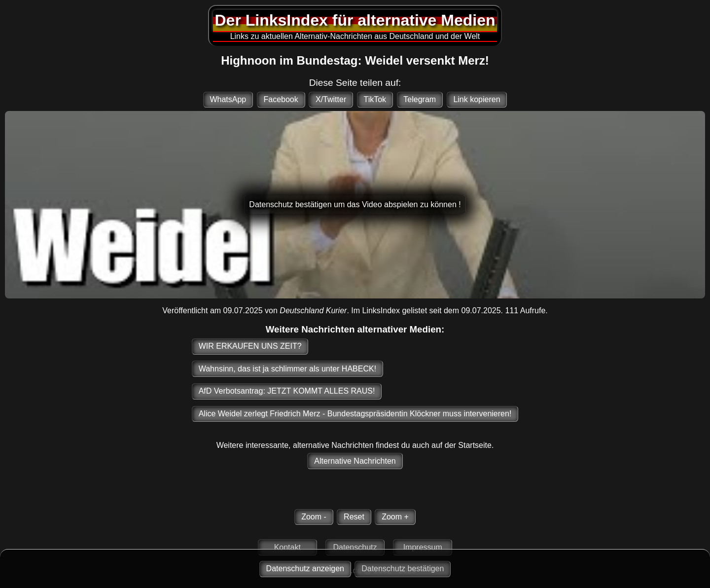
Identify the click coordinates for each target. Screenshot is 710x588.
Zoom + (395, 517)
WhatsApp (228, 99)
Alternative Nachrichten (355, 461)
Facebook (281, 99)
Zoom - (314, 517)
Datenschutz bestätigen (403, 569)
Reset (354, 517)
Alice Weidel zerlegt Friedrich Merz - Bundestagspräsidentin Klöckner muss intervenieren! (355, 414)
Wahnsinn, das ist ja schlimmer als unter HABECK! (287, 369)
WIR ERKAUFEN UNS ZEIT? (250, 346)
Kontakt (287, 547)
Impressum (423, 547)
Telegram (420, 99)
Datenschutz (355, 547)
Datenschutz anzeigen (305, 569)
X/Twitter (331, 99)
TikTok (375, 99)
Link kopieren (477, 99)
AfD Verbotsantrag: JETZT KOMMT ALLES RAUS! (287, 391)
